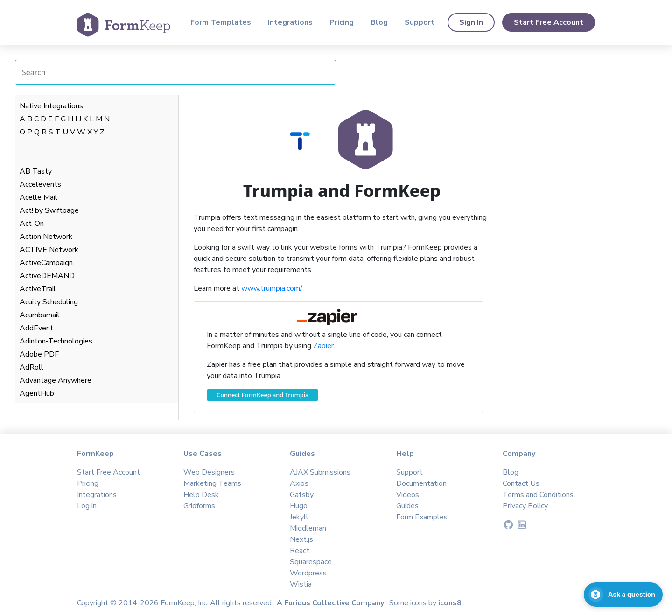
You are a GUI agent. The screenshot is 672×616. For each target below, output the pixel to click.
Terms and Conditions (538, 495)
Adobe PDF (39, 354)
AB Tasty (36, 171)
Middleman (308, 528)
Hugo (299, 506)
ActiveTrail (38, 289)
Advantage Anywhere (56, 380)
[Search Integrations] (175, 72)
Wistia (301, 584)
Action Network (46, 237)
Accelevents (40, 184)
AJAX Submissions (320, 472)
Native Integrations (51, 106)
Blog (379, 22)
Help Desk (201, 495)
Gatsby (302, 495)
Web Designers (209, 472)
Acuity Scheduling (49, 302)
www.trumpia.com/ (272, 288)
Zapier (323, 346)
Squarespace (311, 562)
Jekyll (299, 517)
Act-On (32, 224)
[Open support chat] (623, 595)
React (300, 551)
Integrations (290, 22)
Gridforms (199, 506)
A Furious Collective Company (331, 603)
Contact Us (521, 483)
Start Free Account (549, 22)
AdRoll (31, 367)
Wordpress (308, 573)
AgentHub (37, 393)
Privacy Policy (525, 506)
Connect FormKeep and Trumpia (262, 395)
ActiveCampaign (46, 263)
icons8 (450, 603)
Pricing (342, 22)
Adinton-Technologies (56, 341)
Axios (299, 483)
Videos (408, 495)
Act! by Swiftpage (49, 210)
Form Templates (221, 22)
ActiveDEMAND (47, 276)
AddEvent (36, 328)
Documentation (421, 483)
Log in (87, 506)
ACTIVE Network (49, 250)
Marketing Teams (212, 483)
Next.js (301, 539)
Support (420, 22)
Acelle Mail (38, 197)
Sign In (471, 22)
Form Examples (422, 517)
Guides (407, 506)
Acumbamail (40, 315)
